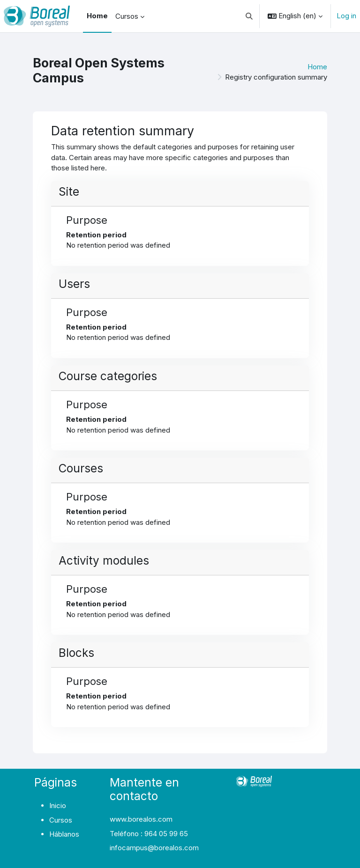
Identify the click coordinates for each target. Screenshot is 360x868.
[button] (250, 16)
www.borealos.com (141, 819)
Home (317, 67)
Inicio (58, 805)
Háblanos (64, 834)
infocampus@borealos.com (154, 848)
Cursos (61, 820)
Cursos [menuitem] (127, 16)
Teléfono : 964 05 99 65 (149, 834)
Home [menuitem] (97, 16)
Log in (346, 16)
